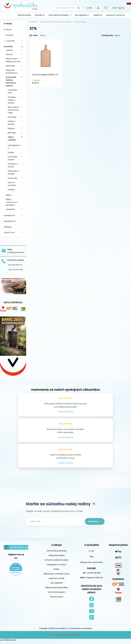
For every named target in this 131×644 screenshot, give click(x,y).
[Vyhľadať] (52, 8)
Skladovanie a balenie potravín (13, 60)
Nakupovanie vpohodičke (57, 590)
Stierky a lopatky (11, 123)
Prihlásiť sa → (94, 524)
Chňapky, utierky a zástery (12, 100)
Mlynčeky (12, 133)
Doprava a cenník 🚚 (115, 15)
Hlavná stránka (24, 15)
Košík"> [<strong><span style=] (118, 8)
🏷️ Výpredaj (9, 41)
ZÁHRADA (8, 227)
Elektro (9, 195)
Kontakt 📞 (40, 15)
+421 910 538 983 (93, 575)
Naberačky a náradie (13, 172)
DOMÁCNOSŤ (9, 216)
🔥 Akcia (8, 30)
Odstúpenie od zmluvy (57, 567)
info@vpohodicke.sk (94, 580)
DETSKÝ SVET (9, 233)
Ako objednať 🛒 (82, 15)
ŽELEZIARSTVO (10, 221)
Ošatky (11, 152)
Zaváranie (10, 209)
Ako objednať (57, 585)
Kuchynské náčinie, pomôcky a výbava (11, 81)
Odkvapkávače (14, 147)
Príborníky (12, 117)
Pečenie (9, 54)
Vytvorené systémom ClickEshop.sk (66, 637)
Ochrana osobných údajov (57, 562)
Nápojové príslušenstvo (12, 72)
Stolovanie (10, 66)
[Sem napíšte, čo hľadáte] (68, 8)
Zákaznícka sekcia (57, 558)
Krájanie (11, 128)
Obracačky (13, 178)
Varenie (9, 50)
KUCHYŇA (8, 47)
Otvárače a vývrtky (13, 165)
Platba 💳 (98, 15)
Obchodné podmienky (57, 553)
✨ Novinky (9, 35)
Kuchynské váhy (12, 91)
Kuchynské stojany (12, 158)
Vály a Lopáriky (12, 138)
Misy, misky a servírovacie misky (13, 110)
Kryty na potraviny (12, 184)
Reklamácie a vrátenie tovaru (57, 576)
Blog (92, 559)
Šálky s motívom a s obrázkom (12, 202)
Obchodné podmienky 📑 (60, 15)
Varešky (11, 190)
